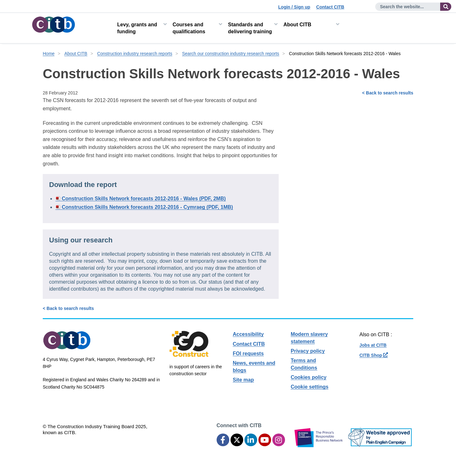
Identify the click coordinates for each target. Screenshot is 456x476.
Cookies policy (309, 377)
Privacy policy (308, 351)
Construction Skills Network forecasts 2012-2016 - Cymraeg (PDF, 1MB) (147, 207)
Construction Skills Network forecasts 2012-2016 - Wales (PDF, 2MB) (144, 199)
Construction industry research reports (135, 54)
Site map (243, 380)
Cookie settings (310, 387)
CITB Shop (374, 355)
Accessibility (248, 334)
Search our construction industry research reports (231, 54)
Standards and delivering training (250, 28)
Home (49, 54)
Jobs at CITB (373, 345)
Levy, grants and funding (137, 28)
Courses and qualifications (189, 28)
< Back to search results (388, 93)
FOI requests (248, 354)
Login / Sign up (294, 7)
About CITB (297, 25)
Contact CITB (330, 7)
